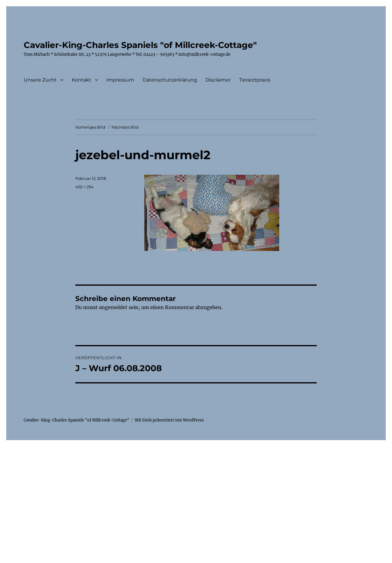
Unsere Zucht (40, 80)
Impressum (120, 80)
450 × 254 (84, 187)
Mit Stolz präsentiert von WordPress (169, 420)
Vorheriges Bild (90, 127)
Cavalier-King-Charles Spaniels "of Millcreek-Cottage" (140, 45)
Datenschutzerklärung (170, 80)
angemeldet (113, 307)
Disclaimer (218, 80)
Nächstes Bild (125, 127)
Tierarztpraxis (255, 80)
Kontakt (81, 80)
